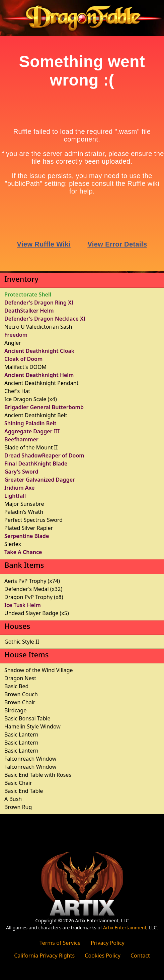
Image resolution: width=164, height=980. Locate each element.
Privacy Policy (108, 943)
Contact (140, 956)
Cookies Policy (102, 956)
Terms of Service (60, 943)
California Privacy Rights (44, 956)
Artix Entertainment (125, 928)
